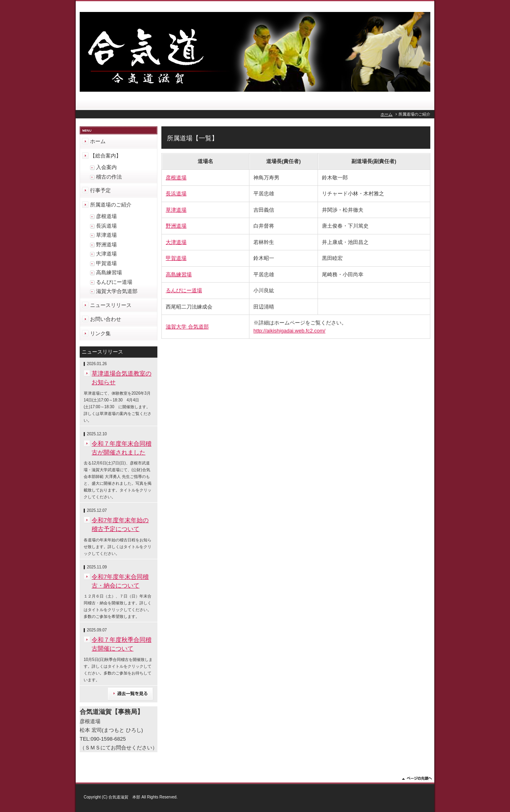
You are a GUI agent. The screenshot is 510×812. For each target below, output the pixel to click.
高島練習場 (179, 274)
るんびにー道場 (184, 290)
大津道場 (176, 242)
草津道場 (176, 210)
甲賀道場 (176, 258)
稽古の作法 (109, 177)
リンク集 (100, 333)
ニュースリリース (111, 305)
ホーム (386, 114)
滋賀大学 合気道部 (187, 327)
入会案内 (106, 167)
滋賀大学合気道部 (117, 291)
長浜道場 (176, 194)
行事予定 (100, 190)
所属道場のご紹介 (111, 205)
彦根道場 (176, 178)
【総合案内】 (106, 156)
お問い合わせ (106, 319)
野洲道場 (176, 226)
